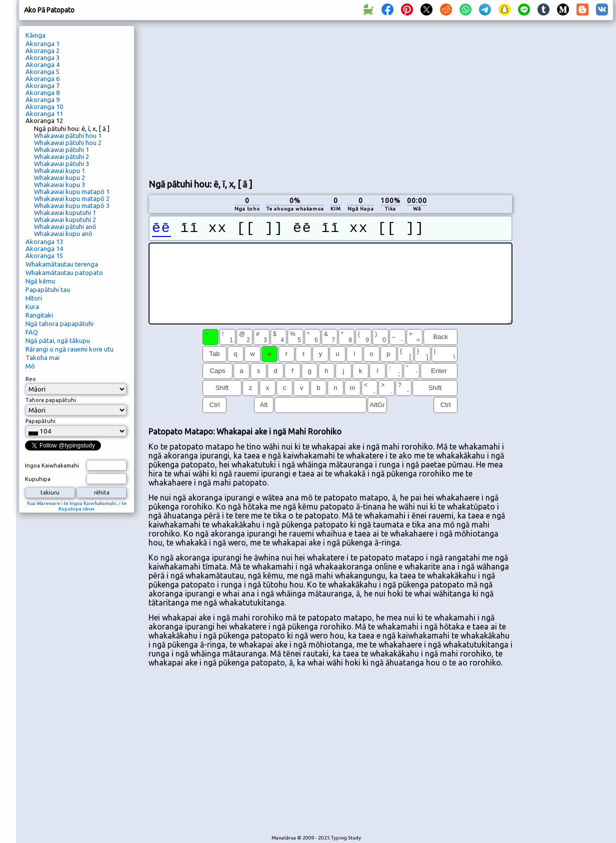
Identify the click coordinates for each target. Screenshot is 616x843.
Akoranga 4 (42, 64)
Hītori (34, 298)
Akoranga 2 (42, 50)
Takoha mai (42, 357)
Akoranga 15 (44, 255)
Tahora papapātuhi (51, 400)
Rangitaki (39, 315)
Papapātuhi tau (48, 289)
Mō (30, 366)
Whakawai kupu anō (63, 233)
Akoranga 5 (42, 71)
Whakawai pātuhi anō (65, 226)
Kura (32, 306)
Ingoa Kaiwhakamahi (52, 465)
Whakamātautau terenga (62, 264)
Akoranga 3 (42, 57)
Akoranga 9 (42, 99)
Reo (31, 379)
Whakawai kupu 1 (59, 170)
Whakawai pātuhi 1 (61, 149)
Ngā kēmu (40, 281)
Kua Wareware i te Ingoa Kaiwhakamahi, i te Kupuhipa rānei (77, 506)
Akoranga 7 (42, 85)
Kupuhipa (38, 479)
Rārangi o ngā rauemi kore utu (69, 349)
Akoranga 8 (42, 92)
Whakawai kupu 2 (59, 177)
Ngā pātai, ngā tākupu (58, 340)
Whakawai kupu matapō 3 (72, 205)
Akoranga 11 (44, 113)
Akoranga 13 (44, 241)
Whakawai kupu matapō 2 (72, 198)
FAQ (32, 332)
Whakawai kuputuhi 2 (65, 219)
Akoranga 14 (44, 248)
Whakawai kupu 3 (59, 184)
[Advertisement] (307, 98)
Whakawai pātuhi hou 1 (68, 135)
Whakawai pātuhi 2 (61, 156)
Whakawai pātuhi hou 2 (68, 142)
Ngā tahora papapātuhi (59, 323)
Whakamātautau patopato (64, 272)
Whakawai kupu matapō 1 (72, 191)
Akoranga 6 (42, 78)
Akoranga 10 (44, 106)
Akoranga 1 (42, 43)
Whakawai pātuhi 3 (61, 163)
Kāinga (35, 35)
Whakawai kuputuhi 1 (65, 212)
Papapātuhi (40, 421)
